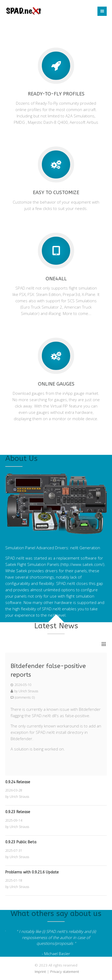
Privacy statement (65, 972)
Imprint (40, 972)
